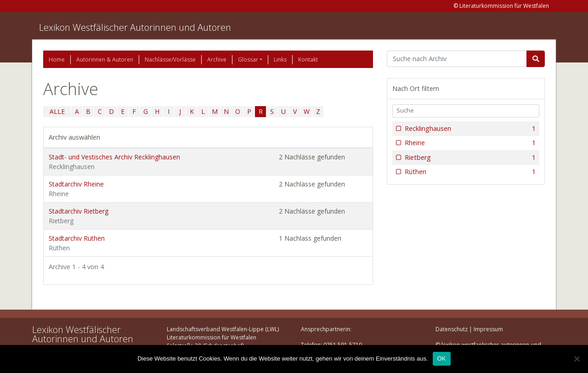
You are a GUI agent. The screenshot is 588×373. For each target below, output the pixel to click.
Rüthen (469, 172)
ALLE (57, 111)
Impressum (488, 329)
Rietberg (469, 158)
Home (57, 59)
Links (280, 59)
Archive (217, 59)
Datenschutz (452, 329)
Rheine (469, 143)
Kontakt (308, 59)
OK (442, 359)
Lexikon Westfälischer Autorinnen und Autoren (135, 27)
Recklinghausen (469, 129)
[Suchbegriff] (457, 59)
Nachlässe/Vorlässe (170, 59)
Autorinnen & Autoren (105, 59)
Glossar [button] (248, 59)
